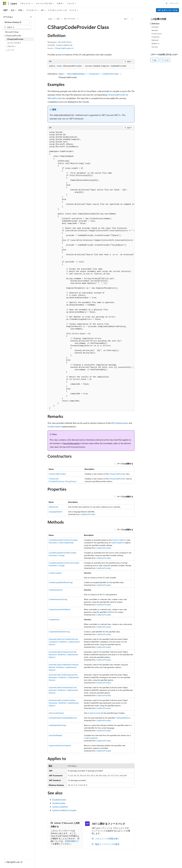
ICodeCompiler (54, 426)
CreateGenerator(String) (58, 599)
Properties (155, 37)
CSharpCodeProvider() (57, 474)
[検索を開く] (167, 3)
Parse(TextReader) (55, 735)
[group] (91, 270)
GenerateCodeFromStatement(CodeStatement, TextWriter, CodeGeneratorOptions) (63, 690)
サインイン (175, 3)
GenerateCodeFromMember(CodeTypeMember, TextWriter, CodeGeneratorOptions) (64, 667)
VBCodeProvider (55, 98)
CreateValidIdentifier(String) (59, 632)
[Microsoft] (5, 3)
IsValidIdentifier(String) (57, 725)
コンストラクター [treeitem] (14, 43)
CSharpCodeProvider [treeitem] (15, 39)
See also (155, 47)
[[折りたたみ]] (31, 17)
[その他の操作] (132, 19)
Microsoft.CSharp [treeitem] (12, 32)
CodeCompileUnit (118, 543)
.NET (58, 19)
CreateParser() (54, 619)
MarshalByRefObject (76, 74)
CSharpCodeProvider (116, 95)
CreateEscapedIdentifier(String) (61, 582)
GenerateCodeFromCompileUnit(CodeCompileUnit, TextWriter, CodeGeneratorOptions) (64, 642)
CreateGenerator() (56, 590)
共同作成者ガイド (65, 842)
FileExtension (54, 507)
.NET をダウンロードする (168, 10)
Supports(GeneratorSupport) (60, 745)
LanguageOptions (56, 512)
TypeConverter (95, 713)
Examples (155, 27)
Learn (50, 19)
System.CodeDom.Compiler (64, 810)
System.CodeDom (119, 540)
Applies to (155, 43)
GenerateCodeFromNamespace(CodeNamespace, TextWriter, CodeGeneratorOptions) (64, 677)
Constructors (157, 34)
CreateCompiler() (55, 573)
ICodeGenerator (121, 423)
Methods (155, 40)
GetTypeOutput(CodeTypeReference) (63, 718)
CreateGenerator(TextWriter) (60, 609)
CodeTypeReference (123, 718)
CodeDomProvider (111, 74)
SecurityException (71, 443)
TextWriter (111, 612)
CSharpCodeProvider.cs (63, 48)
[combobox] (17, 22)
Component (94, 74)
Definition (156, 24)
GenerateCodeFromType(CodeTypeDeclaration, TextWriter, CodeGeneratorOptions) (64, 703)
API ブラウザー (70, 19)
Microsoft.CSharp (65, 42)
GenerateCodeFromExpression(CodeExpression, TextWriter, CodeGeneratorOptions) (63, 654)
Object (61, 74)
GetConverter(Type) (56, 713)
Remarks (155, 30)
